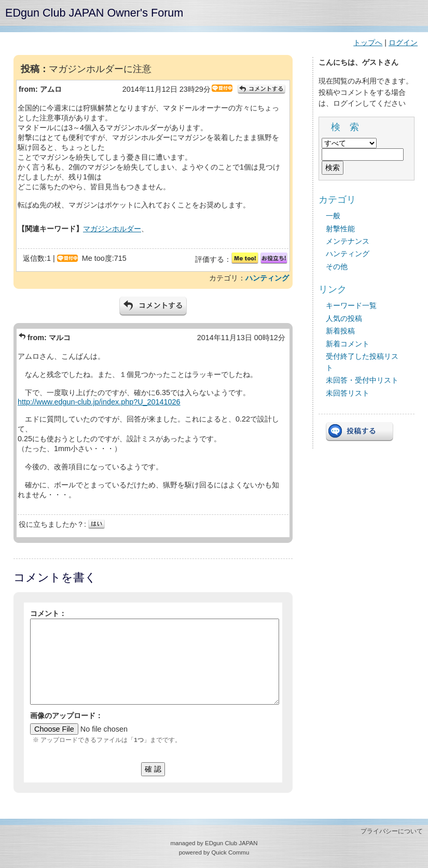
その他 (337, 267)
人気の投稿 (344, 318)
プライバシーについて (392, 831)
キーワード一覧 (351, 305)
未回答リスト (348, 393)
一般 (333, 216)
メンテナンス (348, 241)
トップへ (368, 43)
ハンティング (267, 278)
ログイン (403, 43)
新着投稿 (340, 331)
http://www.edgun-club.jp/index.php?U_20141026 (99, 402)
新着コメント (348, 344)
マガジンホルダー (112, 229)
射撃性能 (340, 229)
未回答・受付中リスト (362, 380)
